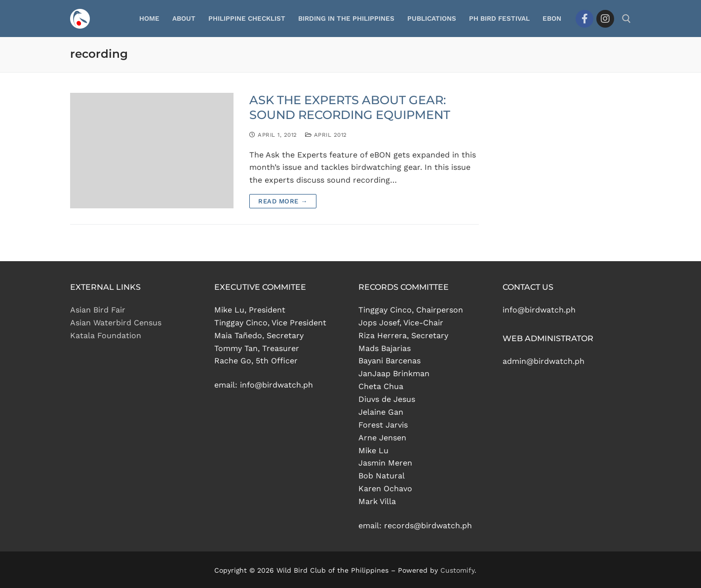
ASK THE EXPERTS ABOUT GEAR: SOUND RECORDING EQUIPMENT (350, 107)
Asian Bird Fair (98, 310)
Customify (457, 570)
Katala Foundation (106, 335)
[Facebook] (584, 19)
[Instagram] (605, 19)
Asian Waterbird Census (116, 323)
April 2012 (326, 135)
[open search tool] (626, 19)
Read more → (283, 201)
